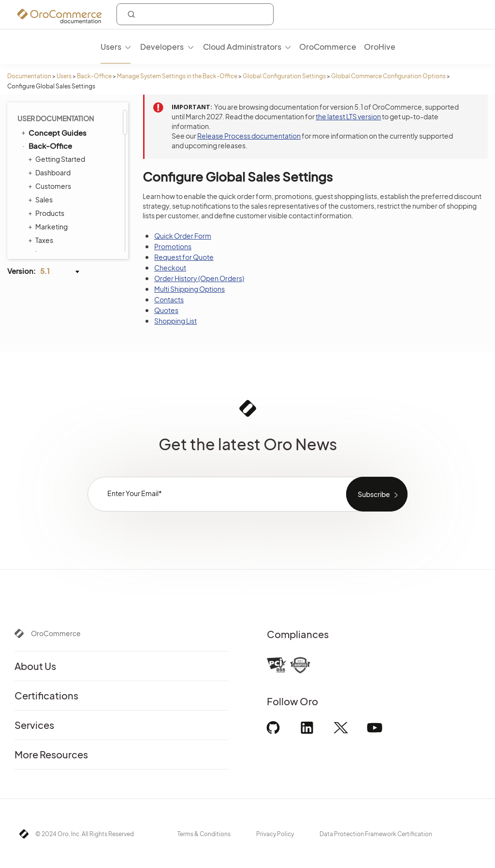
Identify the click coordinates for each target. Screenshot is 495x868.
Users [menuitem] (111, 47)
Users (64, 76)
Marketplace (77, 190)
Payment (71, 140)
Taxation (70, 127)
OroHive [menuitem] (380, 47)
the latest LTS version (348, 116)
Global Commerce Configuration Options (388, 76)
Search (68, 152)
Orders (68, 165)
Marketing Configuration (69, 207)
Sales (66, 114)
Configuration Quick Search (82, 229)
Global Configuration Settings (284, 76)
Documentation (29, 76)
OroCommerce (56, 633)
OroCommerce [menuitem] (328, 47)
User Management (70, 247)
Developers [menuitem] (162, 47)
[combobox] (195, 14)
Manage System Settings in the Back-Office (177, 76)
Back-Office (94, 76)
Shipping (71, 177)
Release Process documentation (249, 136)
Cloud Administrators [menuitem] (242, 47)
